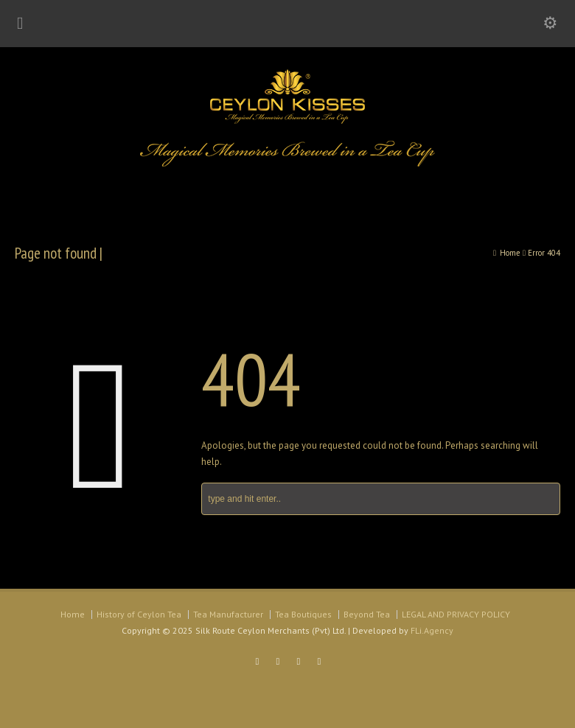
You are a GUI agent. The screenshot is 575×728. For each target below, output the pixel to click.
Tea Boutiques (303, 614)
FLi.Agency (432, 630)
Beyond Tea (367, 614)
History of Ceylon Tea (139, 614)
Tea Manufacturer (228, 614)
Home (73, 614)
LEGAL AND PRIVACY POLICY (456, 614)
